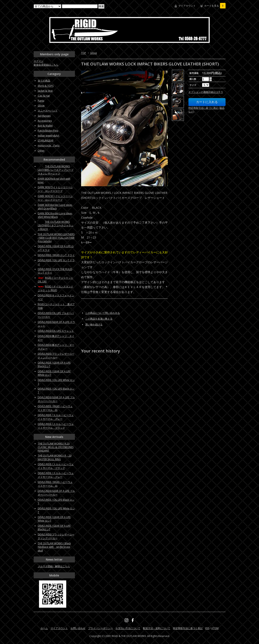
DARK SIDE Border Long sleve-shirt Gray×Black (55, 207)
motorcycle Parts (49, 145)
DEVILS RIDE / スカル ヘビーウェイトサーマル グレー (56, 417)
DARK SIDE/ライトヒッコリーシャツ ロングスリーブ (55, 189)
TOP (84, 53)
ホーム (44, 628)
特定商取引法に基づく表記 (188, 628)
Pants (41, 101)
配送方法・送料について (157, 628)
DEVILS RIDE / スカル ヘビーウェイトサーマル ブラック (56, 426)
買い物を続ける (94, 324)
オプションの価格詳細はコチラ (206, 92)
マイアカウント (187, 6)
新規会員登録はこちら (46, 65)
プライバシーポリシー (101, 628)
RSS (207, 628)
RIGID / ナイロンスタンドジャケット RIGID (56, 288)
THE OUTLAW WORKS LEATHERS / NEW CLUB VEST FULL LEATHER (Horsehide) (56, 238)
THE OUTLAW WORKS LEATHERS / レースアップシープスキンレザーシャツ (56, 170)
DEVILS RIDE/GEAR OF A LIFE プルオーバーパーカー (56, 399)
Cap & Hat (44, 96)
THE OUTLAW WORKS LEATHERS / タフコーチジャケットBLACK (56, 225)
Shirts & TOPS (46, 86)
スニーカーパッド (48, 111)
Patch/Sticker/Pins (48, 131)
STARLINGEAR (46, 141)
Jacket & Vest (45, 91)
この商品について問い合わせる (103, 313)
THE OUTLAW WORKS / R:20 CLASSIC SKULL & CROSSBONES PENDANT (56, 447)
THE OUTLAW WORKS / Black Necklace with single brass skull (54, 547)
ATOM (215, 628)
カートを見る (215, 6)
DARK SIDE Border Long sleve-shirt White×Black (55, 215)
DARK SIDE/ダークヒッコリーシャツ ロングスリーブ (55, 198)
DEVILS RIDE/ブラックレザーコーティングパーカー (56, 356)
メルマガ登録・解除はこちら (54, 566)
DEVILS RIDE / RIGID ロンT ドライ (56, 255)
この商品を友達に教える (99, 319)
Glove (94, 53)
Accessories (45, 121)
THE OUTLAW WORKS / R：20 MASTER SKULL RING (55, 457)
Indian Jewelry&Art (48, 136)
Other (41, 151)
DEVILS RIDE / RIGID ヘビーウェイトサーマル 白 (55, 408)
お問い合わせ (78, 628)
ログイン (39, 61)
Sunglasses (44, 116)
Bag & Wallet (45, 126)
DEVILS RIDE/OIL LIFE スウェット (56, 331)
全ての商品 (44, 81)
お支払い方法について (128, 628)
